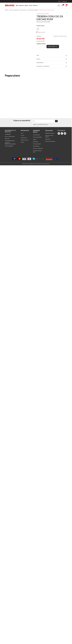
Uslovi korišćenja (36, 135)
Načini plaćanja (36, 146)
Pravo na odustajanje (37, 137)
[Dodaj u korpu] (53, 47)
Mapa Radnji (48, 139)
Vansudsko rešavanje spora (37, 151)
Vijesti (22, 133)
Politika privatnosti (24, 140)
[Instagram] (62, 133)
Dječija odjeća (16, 10)
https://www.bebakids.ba (30, 164)
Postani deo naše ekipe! (50, 141)
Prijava (59, 1)
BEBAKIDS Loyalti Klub (50, 133)
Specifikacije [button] (52, 63)
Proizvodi (11, 10)
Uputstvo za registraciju (38, 148)
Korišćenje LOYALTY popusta (49, 136)
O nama (22, 136)
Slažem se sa (41, 125)
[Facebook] (59, 133)
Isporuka (35, 139)
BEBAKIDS (7, 10)
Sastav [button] (52, 59)
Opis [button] (52, 55)
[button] (66, 5)
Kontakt (22, 142)
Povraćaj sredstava (37, 144)
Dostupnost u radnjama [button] (52, 66)
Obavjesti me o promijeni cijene (60, 36)
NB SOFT (40, 164)
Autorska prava (24, 138)
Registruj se (65, 1)
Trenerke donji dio (23, 10)
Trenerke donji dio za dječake (33, 10)
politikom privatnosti (43, 125)
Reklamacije (36, 142)
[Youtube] (65, 133)
